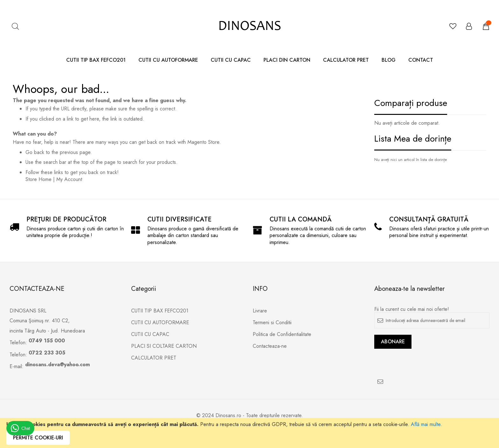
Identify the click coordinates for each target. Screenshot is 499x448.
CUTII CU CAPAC (150, 334)
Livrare (260, 311)
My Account (69, 179)
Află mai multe (426, 424)
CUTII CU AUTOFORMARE (160, 323)
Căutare (15, 26)
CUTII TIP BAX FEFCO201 (160, 311)
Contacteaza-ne (270, 346)
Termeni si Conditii (272, 323)
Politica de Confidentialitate (282, 334)
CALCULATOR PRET (154, 358)
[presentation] (423, 361)
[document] (250, 433)
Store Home (39, 179)
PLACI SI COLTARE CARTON (164, 346)
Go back (35, 152)
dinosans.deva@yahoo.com (57, 365)
